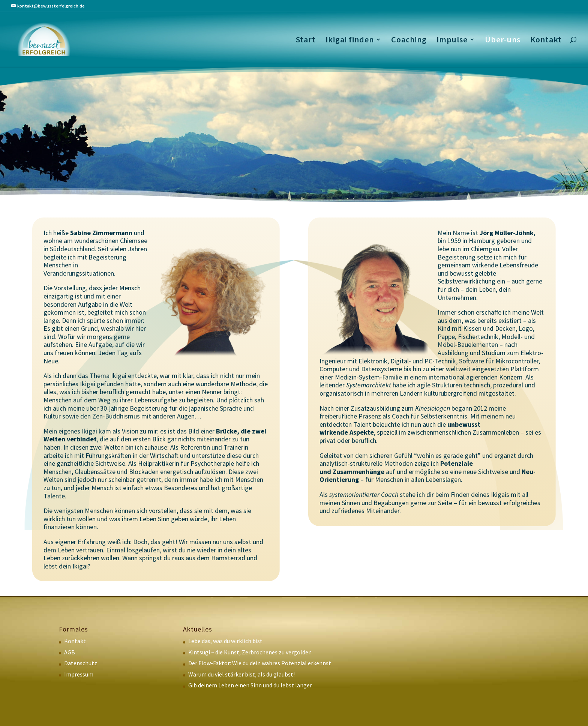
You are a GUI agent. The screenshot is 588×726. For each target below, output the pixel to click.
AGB (70, 652)
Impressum (79, 674)
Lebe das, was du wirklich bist (225, 641)
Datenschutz (81, 663)
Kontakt (546, 41)
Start (306, 41)
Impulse (452, 41)
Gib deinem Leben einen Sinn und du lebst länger (250, 685)
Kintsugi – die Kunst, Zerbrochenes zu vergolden (250, 652)
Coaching (409, 41)
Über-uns (503, 41)
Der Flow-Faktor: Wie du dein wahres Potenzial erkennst (260, 663)
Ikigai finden (350, 41)
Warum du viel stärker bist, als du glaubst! (241, 674)
